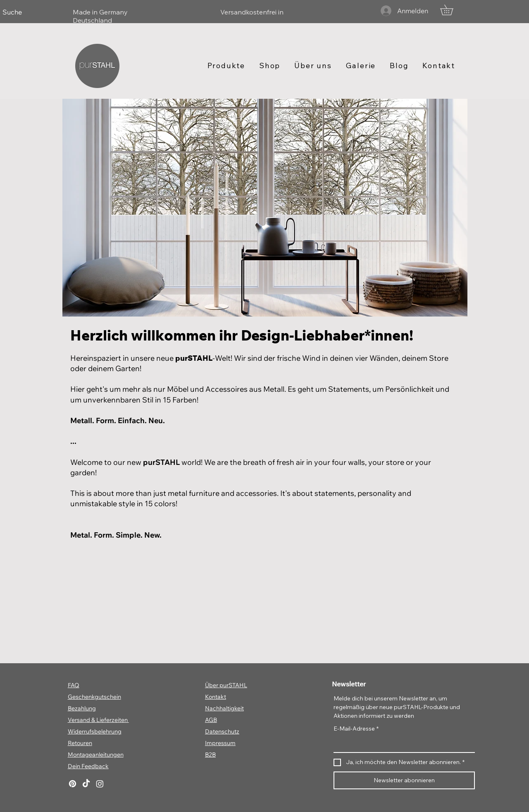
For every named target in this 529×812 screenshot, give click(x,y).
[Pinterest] (73, 784)
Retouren (80, 743)
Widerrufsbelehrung (95, 731)
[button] (452, 10)
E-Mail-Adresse (356, 729)
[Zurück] (43, 12)
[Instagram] (100, 784)
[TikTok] (86, 784)
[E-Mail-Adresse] (402, 744)
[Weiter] (486, 12)
